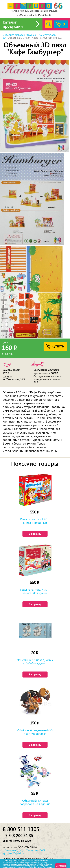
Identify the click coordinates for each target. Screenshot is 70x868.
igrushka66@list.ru (13, 853)
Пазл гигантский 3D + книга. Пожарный (35, 521)
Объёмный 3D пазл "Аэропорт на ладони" (35, 802)
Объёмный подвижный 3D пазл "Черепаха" (35, 732)
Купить (58, 346)
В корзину (35, 534)
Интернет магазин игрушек (19, 35)
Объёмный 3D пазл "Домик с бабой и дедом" (35, 662)
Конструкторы (47, 35)
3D (4, 38)
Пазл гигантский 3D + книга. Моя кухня (35, 591)
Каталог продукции (13, 24)
